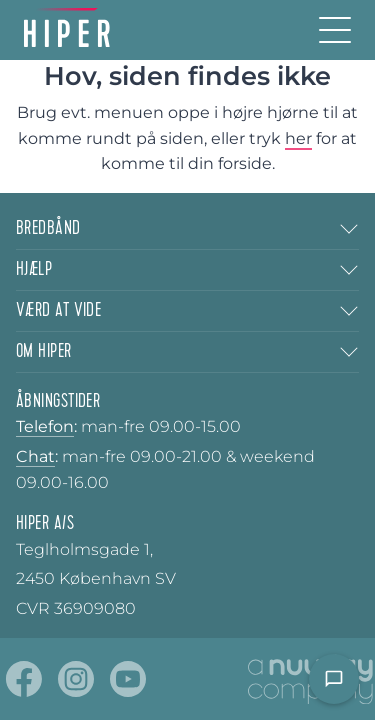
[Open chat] (334, 679)
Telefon (45, 426)
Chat (35, 456)
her (298, 138)
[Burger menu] (335, 30)
